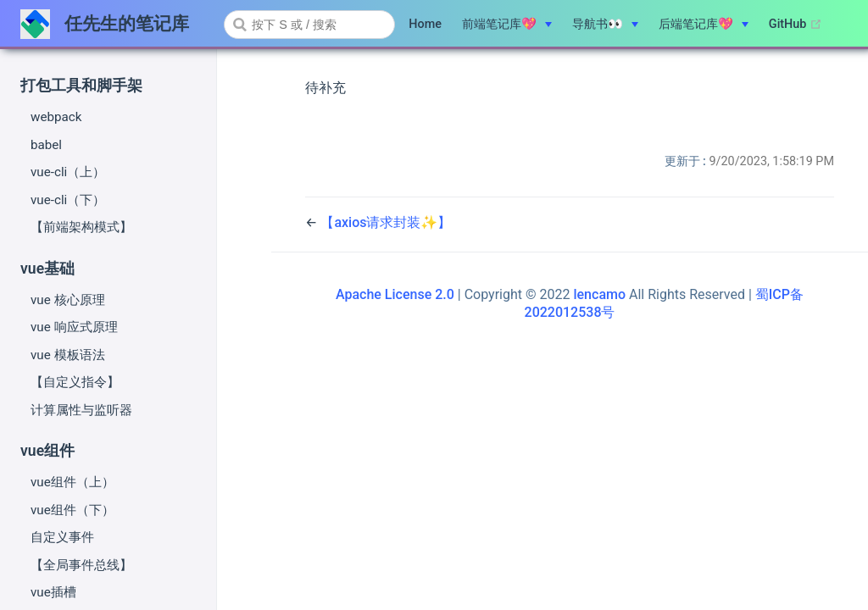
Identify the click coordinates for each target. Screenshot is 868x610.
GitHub (796, 25)
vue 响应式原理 (74, 327)
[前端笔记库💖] (507, 25)
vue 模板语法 (68, 355)
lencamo (599, 294)
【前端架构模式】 (81, 227)
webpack (56, 117)
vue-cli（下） (68, 200)
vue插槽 (53, 592)
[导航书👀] (605, 25)
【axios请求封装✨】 (386, 222)
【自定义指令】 (75, 382)
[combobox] (309, 25)
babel (46, 145)
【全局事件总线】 (81, 565)
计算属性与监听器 (81, 410)
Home (425, 24)
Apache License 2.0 (395, 294)
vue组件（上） (72, 482)
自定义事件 (62, 537)
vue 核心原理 (68, 300)
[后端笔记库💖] (704, 25)
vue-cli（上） (68, 172)
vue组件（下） (72, 510)
